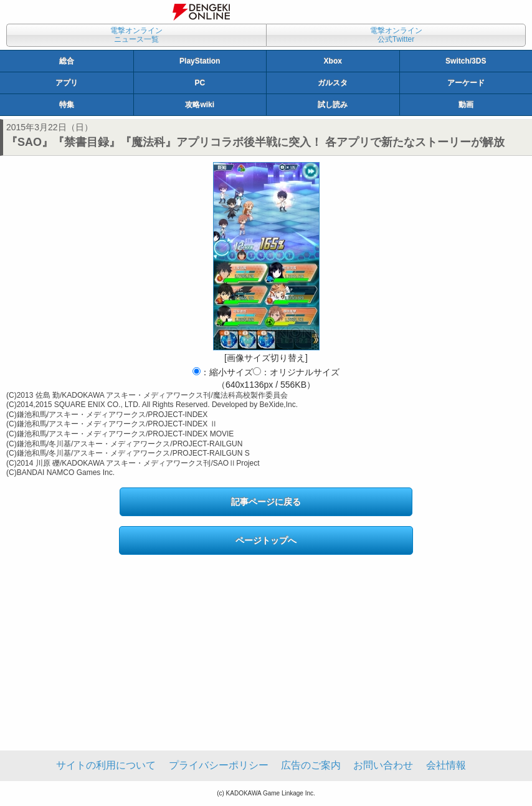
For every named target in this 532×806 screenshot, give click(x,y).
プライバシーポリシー (219, 765)
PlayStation (200, 61)
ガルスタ (333, 83)
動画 (466, 105)
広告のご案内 (311, 765)
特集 (67, 105)
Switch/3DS (466, 61)
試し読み (333, 105)
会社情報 (446, 765)
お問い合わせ (383, 765)
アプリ (67, 83)
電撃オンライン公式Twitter (396, 35)
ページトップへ (266, 540)
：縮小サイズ (223, 372)
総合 (67, 61)
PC (200, 83)
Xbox (333, 61)
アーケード (466, 83)
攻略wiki (200, 105)
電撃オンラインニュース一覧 (136, 35)
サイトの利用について (106, 765)
